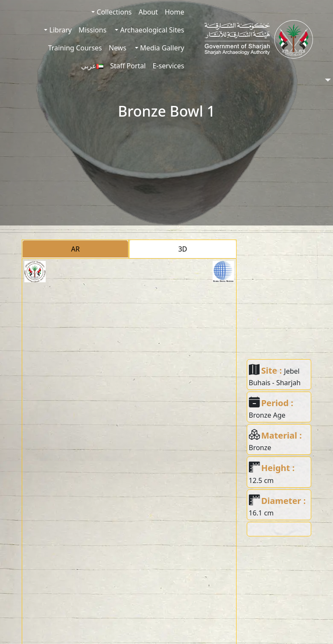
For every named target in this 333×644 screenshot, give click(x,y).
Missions (92, 30)
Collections (113, 12)
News (118, 48)
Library (60, 30)
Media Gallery (161, 48)
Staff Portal (128, 66)
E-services (168, 66)
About (148, 12)
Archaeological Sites (151, 30)
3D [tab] (183, 249)
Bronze (260, 448)
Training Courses (75, 48)
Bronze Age (267, 415)
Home (175, 12)
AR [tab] (76, 249)
